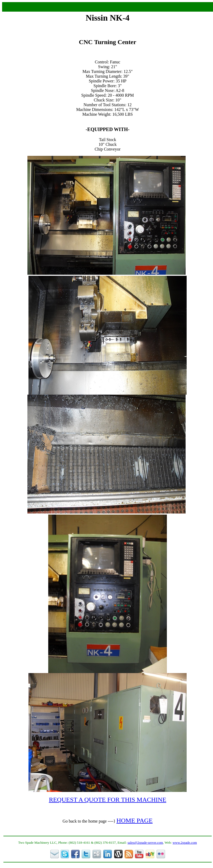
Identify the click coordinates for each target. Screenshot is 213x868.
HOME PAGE (135, 820)
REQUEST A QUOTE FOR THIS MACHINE (107, 800)
